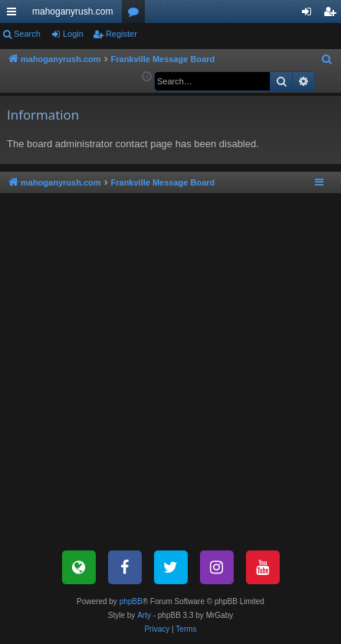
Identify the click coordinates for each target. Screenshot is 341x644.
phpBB (131, 601)
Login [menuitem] (310, 15)
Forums (136, 15)
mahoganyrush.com (72, 11)
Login (73, 34)
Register (121, 34)
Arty (144, 615)
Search (27, 34)
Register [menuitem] (333, 15)
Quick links (15, 15)
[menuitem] (327, 60)
